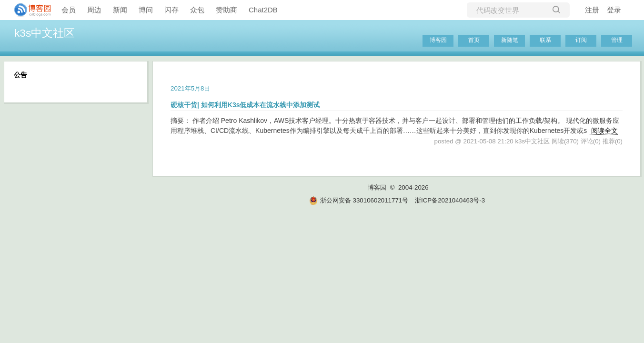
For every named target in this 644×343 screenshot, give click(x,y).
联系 (545, 40)
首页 (474, 40)
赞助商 (226, 10)
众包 (197, 10)
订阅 (581, 40)
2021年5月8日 (190, 88)
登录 (614, 10)
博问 (146, 10)
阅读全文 (604, 131)
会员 (69, 10)
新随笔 (510, 40)
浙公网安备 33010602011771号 (359, 200)
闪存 (171, 10)
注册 (592, 10)
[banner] (29, 10)
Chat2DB (263, 10)
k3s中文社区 (45, 33)
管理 (617, 40)
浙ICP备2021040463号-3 (450, 200)
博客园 (438, 40)
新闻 (120, 10)
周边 (94, 10)
